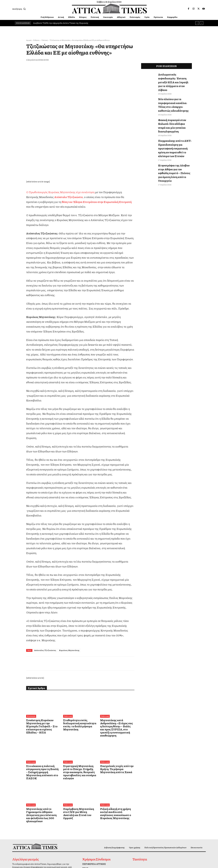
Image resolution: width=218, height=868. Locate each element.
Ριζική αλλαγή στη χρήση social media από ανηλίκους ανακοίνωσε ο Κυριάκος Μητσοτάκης (116, 750)
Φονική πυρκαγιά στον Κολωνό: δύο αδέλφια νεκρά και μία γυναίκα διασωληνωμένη (175, 110)
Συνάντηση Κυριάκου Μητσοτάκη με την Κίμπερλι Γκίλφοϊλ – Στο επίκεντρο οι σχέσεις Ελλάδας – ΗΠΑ (41, 670)
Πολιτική (45, 40)
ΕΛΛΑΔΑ (31, 662)
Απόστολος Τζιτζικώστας (45, 596)
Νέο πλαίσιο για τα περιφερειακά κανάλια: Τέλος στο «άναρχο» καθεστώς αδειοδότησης (174, 93)
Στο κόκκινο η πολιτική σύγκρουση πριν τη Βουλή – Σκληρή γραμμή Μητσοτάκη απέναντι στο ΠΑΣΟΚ (40, 711)
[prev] (197, 23)
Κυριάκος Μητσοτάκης (69, 596)
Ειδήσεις (36, 40)
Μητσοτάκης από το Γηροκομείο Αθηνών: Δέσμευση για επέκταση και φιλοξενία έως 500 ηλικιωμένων (43, 750)
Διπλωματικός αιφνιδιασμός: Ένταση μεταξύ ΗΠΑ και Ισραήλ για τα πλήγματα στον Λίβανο (175, 77)
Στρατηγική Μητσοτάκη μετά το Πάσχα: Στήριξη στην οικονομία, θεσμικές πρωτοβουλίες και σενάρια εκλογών (80, 711)
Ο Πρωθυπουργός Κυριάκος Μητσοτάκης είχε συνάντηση (60, 138)
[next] (202, 23)
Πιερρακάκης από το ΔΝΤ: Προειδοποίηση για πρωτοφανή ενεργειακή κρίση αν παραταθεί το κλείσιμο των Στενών (174, 126)
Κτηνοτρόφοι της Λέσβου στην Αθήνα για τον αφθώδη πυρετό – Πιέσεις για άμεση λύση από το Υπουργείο (175, 144)
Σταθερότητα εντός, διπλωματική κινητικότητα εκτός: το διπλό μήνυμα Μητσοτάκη (80, 669)
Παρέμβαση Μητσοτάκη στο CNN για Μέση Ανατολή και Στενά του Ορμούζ (78, 749)
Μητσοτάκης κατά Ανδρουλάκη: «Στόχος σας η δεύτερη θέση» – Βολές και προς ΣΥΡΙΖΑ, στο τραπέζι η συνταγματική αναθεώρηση (116, 671)
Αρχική (29, 40)
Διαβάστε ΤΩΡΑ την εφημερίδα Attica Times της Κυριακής (61, 23)
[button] (19, 9)
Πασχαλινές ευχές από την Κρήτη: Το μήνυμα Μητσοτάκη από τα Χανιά (116, 710)
